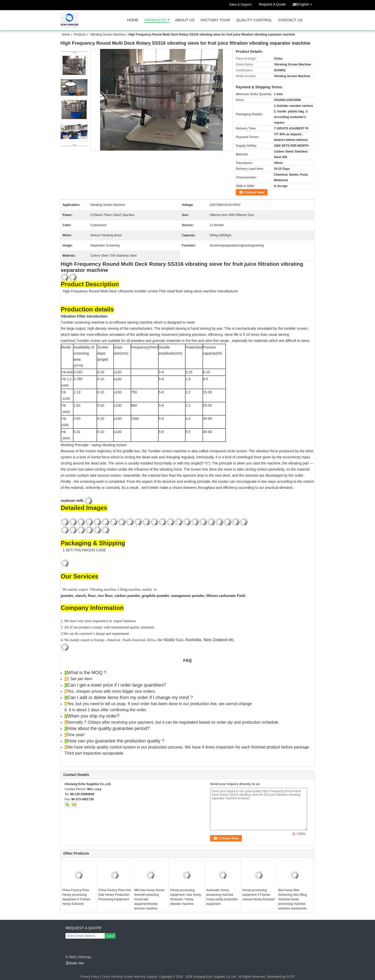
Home (133, 20)
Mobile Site (75, 963)
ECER (290, 977)
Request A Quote (272, 4)
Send (110, 936)
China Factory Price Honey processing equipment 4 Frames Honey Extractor (76, 897)
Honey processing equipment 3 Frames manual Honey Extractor (259, 895)
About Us (185, 20)
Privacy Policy (90, 977)
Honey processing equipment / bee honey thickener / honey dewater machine (186, 897)
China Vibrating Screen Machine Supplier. (130, 977)
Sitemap (84, 957)
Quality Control (254, 20)
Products (155, 20)
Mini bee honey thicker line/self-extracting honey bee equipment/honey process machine (149, 899)
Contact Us (290, 20)
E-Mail (71, 957)
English (306, 3)
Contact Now (254, 192)
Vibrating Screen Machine (107, 35)
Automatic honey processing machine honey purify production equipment (222, 897)
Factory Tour (215, 20)
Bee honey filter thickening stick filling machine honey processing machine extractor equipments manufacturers (292, 902)
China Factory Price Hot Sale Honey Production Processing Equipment (114, 895)
